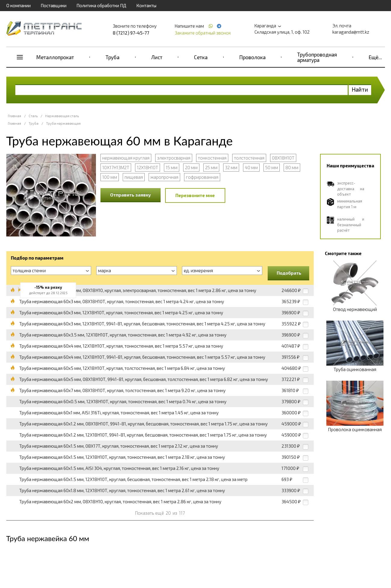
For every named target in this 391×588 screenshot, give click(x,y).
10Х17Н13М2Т (116, 167)
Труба (112, 57)
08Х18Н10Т (283, 158)
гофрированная (202, 177)
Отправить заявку (131, 195)
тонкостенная (212, 158)
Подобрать (289, 273)
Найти (360, 89)
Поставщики (54, 5)
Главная (14, 116)
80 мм (292, 167)
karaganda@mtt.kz (351, 32)
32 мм (231, 167)
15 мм (172, 167)
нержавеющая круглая (126, 158)
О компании (18, 5)
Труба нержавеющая (63, 123)
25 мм (211, 167)
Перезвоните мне (195, 195)
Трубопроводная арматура (317, 57)
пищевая (134, 177)
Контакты (146, 5)
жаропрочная (164, 177)
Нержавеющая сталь (62, 116)
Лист (157, 57)
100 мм (110, 177)
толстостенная (249, 158)
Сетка (201, 57)
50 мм (272, 167)
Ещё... (375, 57)
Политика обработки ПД (101, 5)
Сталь (33, 116)
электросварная (174, 158)
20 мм (191, 167)
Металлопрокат (55, 57)
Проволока (252, 57)
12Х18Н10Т (148, 167)
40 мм (251, 167)
